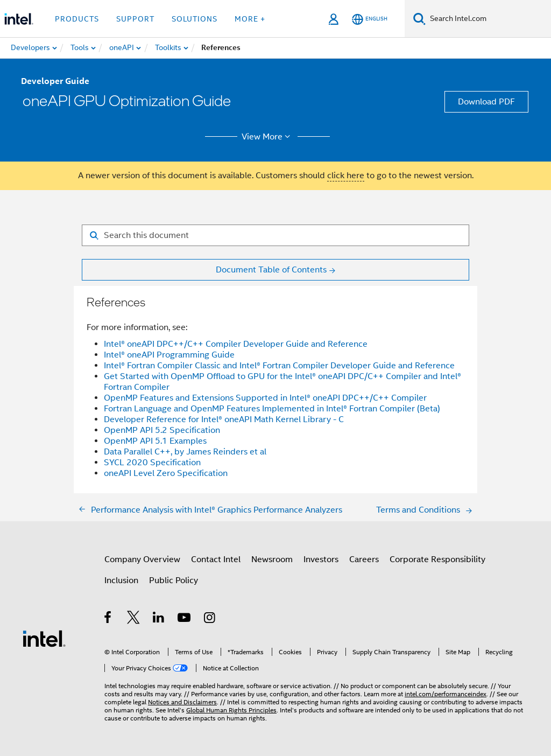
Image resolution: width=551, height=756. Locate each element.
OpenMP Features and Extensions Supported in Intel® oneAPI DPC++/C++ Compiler (265, 398)
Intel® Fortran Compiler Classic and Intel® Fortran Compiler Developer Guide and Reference (279, 366)
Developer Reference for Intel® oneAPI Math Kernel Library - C (224, 419)
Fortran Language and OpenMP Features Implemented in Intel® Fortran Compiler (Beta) (272, 409)
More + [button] (250, 19)
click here (346, 176)
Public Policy (174, 580)
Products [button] (77, 19)
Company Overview (142, 559)
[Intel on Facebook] (108, 619)
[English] (370, 19)
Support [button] (135, 19)
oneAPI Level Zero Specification (166, 473)
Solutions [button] (195, 19)
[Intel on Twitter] (134, 619)
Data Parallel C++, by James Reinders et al (185, 452)
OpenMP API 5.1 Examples (155, 441)
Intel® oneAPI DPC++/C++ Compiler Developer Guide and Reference (236, 344)
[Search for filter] (275, 235)
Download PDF (486, 102)
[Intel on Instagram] (210, 619)
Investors (321, 559)
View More (268, 137)
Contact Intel (216, 559)
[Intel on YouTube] (185, 619)
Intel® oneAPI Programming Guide (169, 355)
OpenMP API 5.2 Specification (162, 430)
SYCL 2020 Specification (152, 463)
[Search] (419, 19)
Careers (364, 559)
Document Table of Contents (271, 270)
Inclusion (121, 580)
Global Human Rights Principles (231, 710)
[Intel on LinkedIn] (159, 619)
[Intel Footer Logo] (44, 638)
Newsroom (272, 559)
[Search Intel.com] (488, 19)
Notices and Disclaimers (182, 702)
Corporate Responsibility (437, 559)
